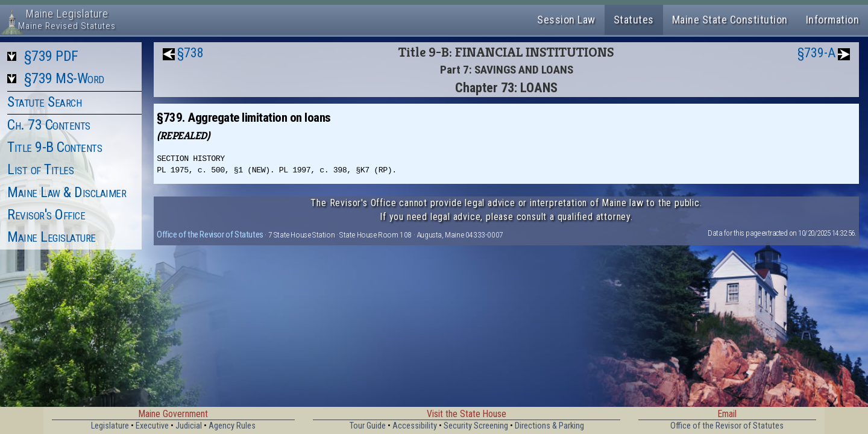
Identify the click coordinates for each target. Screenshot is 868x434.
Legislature (110, 426)
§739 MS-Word (64, 78)
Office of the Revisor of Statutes (210, 234)
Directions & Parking (549, 426)
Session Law (566, 20)
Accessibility (415, 426)
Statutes (634, 20)
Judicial (189, 426)
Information (833, 20)
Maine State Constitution (730, 20)
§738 (190, 53)
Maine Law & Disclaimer (67, 192)
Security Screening (476, 426)
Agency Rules (232, 426)
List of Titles (40, 169)
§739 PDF (51, 56)
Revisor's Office (46, 215)
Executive (152, 426)
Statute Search (44, 102)
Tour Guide (368, 426)
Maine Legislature (52, 237)
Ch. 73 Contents (49, 125)
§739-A (816, 53)
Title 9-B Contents (55, 147)
